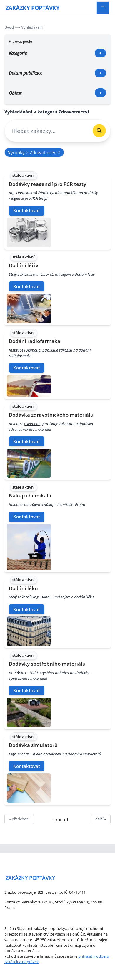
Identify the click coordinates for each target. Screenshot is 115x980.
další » (101, 819)
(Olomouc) (33, 350)
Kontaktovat (27, 210)
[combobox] (46, 131)
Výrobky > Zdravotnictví (34, 152)
